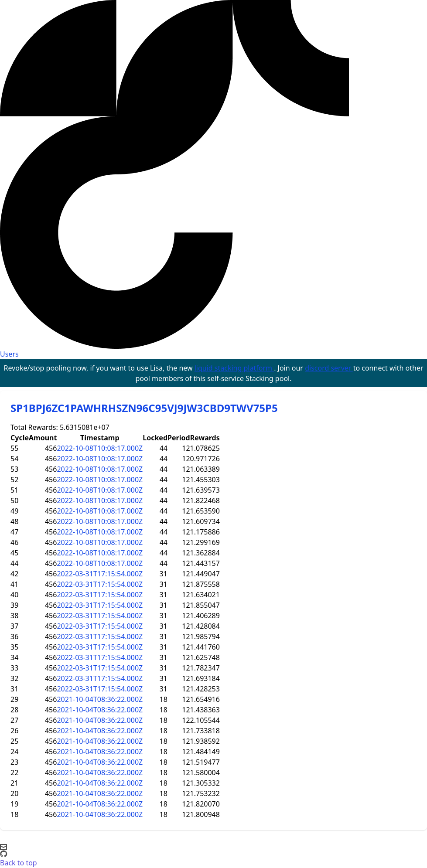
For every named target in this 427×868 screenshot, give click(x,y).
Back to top (19, 863)
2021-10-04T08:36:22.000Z (100, 699)
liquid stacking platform (234, 368)
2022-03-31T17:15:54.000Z (100, 574)
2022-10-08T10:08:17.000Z (100, 448)
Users (9, 354)
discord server (329, 368)
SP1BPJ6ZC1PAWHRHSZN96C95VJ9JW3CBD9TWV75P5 (144, 408)
